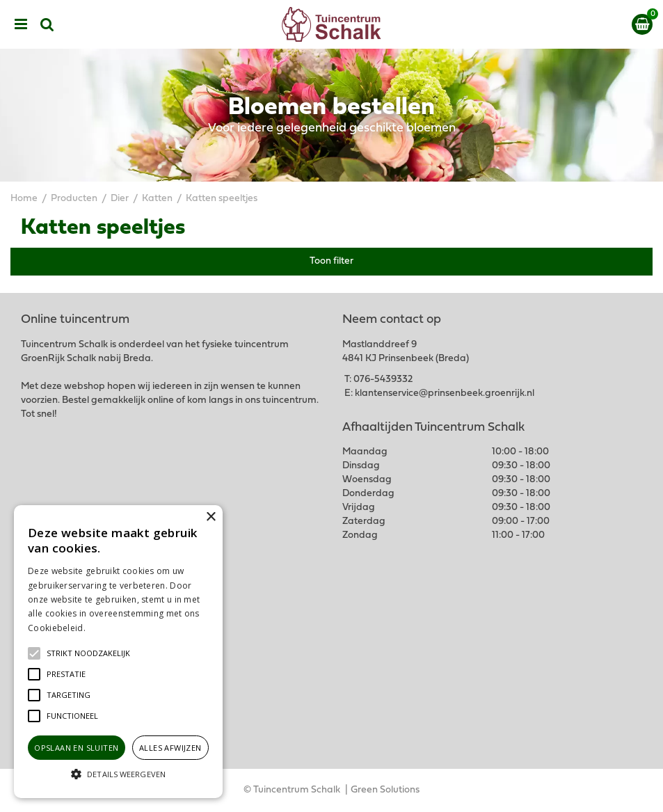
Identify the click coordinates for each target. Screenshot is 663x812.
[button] (88, 653)
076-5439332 (383, 380)
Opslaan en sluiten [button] (76, 748)
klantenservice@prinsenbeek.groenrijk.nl (445, 393)
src (47, 24)
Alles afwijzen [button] (170, 748)
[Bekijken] (642, 24)
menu (21, 24)
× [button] (210, 517)
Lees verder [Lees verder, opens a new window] (111, 628)
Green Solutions (385, 790)
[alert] (118, 652)
